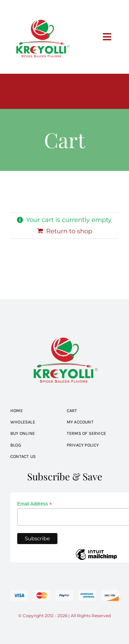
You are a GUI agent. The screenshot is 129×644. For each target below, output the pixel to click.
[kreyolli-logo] (42, 8)
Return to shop (69, 231)
